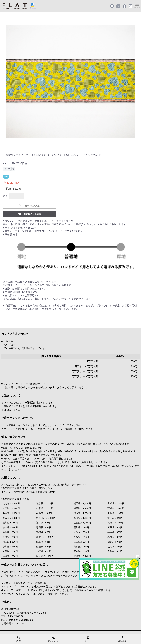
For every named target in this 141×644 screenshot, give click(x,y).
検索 (19, 639)
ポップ (7, 169)
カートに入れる (30, 206)
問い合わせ (53, 639)
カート (88, 639)
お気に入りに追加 (30, 214)
